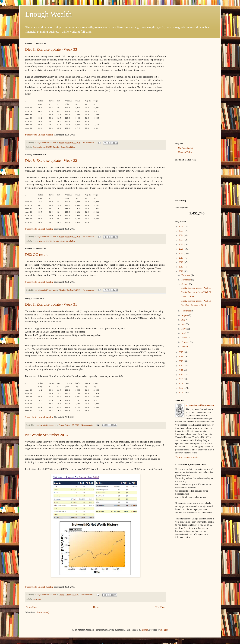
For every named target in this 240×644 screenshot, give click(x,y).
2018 (181, 262)
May (184, 329)
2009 (181, 379)
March (185, 338)
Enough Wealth (49, 14)
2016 (181, 271)
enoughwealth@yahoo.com (202, 405)
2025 (181, 231)
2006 (181, 393)
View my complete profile (187, 457)
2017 (181, 267)
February (186, 342)
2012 (181, 366)
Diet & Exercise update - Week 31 (51, 304)
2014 (181, 357)
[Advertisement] (195, 90)
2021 (181, 249)
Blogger (164, 630)
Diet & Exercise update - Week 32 (51, 160)
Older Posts (160, 607)
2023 (181, 240)
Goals (63, 147)
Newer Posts (32, 607)
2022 (181, 244)
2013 (181, 361)
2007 (181, 388)
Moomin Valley (185, 152)
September (186, 311)
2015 (181, 352)
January (185, 347)
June (184, 324)
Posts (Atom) (43, 612)
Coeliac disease (39, 147)
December (186, 275)
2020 (181, 253)
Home (96, 607)
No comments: (89, 143)
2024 (181, 235)
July (184, 320)
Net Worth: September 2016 (46, 435)
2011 (181, 370)
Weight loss (71, 147)
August (185, 315)
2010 (181, 375)
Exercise (56, 147)
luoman (145, 630)
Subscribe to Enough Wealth (39, 135)
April (184, 333)
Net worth (37, 599)
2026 (181, 227)
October (185, 284)
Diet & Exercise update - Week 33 (51, 49)
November (186, 280)
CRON (49, 147)
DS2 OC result (36, 254)
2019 (181, 258)
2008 (181, 384)
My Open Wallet (185, 148)
